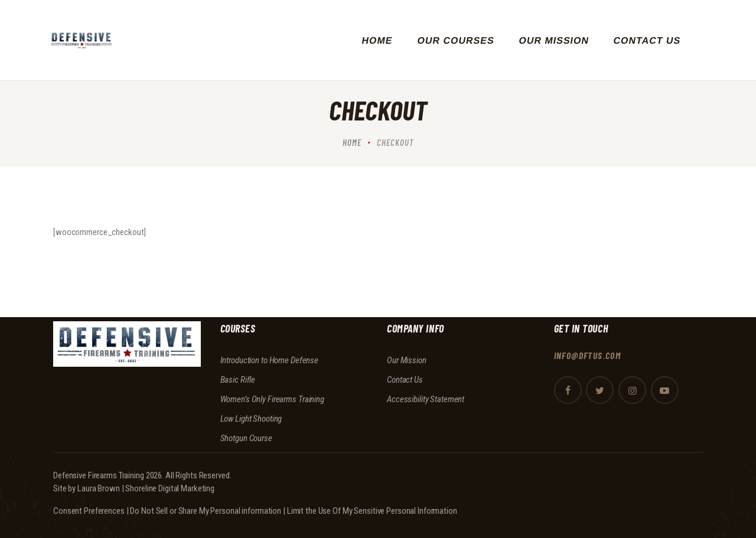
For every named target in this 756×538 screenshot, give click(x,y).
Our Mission (407, 360)
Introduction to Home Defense (270, 360)
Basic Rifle (238, 380)
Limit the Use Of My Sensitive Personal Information (372, 511)
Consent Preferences (89, 511)
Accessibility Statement (426, 399)
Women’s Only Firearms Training (272, 399)
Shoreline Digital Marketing (170, 488)
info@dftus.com (588, 355)
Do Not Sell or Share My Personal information (206, 511)
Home (352, 142)
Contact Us (405, 380)
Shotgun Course (246, 438)
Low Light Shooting (251, 419)
